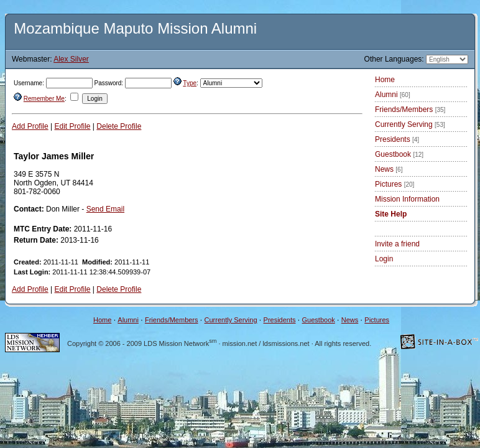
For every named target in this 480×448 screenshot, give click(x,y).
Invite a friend (397, 244)
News (389, 169)
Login (384, 259)
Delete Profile (119, 126)
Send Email (105, 209)
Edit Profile (73, 126)
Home (385, 80)
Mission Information (407, 199)
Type (190, 83)
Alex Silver (71, 59)
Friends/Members (410, 110)
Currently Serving (410, 124)
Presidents (397, 139)
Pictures (395, 184)
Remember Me (44, 99)
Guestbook (399, 154)
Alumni (393, 95)
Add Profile (30, 126)
